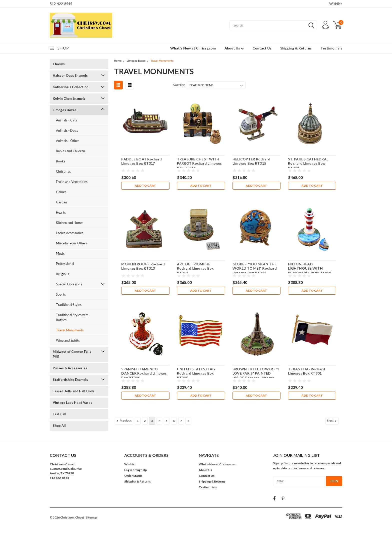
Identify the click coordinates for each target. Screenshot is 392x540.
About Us (234, 48)
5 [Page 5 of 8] (167, 421)
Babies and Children (70, 151)
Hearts (61, 212)
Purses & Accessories (70, 368)
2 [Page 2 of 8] (145, 421)
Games (61, 192)
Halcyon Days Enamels (70, 75)
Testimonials (331, 48)
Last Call (59, 414)
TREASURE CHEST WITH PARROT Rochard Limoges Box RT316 (199, 163)
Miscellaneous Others (72, 243)
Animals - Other (67, 141)
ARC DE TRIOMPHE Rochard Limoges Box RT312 (195, 268)
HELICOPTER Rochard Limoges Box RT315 (251, 161)
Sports (61, 294)
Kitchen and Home (69, 223)
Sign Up (141, 470)
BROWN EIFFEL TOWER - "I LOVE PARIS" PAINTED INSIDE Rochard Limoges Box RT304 (256, 376)
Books (61, 161)
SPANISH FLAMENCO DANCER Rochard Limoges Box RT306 (144, 373)
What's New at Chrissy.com (193, 48)
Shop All (59, 426)
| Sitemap (91, 517)
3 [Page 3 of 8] (152, 421)
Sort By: (179, 85)
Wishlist (336, 4)
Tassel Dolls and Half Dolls (74, 391)
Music (60, 253)
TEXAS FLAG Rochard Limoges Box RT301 (307, 371)
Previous (124, 421)
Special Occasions (69, 284)
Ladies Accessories (70, 233)
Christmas (63, 171)
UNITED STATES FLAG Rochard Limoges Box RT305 (196, 373)
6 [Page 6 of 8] (174, 421)
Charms (59, 64)
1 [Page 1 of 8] (138, 421)
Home (118, 61)
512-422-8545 (61, 4)
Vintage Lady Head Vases (72, 403)
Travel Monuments (70, 330)
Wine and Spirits (68, 340)
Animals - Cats (66, 120)
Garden (61, 202)
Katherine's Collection (71, 87)
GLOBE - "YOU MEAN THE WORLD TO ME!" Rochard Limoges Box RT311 (255, 268)
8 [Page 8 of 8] (188, 421)
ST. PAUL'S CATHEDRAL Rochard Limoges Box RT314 (308, 163)
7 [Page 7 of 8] (181, 421)
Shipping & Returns (296, 48)
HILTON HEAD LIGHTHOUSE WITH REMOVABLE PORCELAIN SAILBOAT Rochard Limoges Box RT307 (312, 273)
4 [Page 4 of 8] (159, 421)
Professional (65, 264)
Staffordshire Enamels (70, 380)
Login (128, 470)
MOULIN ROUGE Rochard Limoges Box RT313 (143, 266)
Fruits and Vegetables (72, 182)
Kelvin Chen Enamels (69, 98)
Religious (62, 274)
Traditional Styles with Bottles (72, 317)
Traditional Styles (69, 305)
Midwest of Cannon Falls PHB (72, 354)
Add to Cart (145, 186)
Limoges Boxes (65, 110)
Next (332, 421)
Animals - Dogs (67, 130)
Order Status (133, 476)
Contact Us (262, 48)
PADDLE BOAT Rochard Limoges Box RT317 (141, 161)
